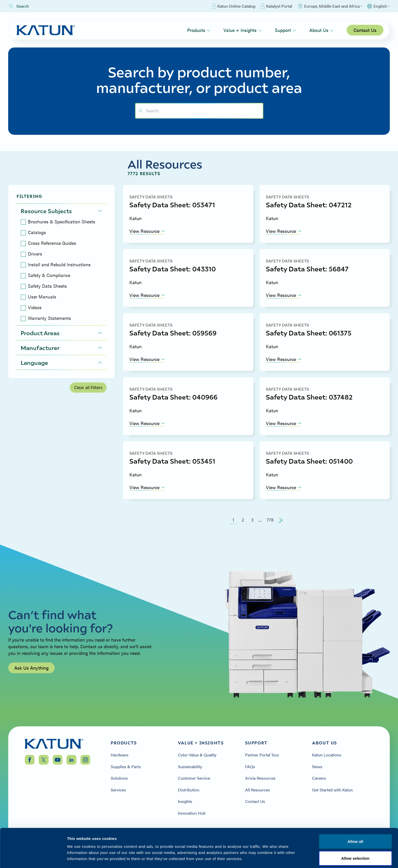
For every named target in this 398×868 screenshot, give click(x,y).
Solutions (119, 778)
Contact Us (365, 30)
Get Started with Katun (332, 790)
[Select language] (378, 6)
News (317, 767)
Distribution (189, 790)
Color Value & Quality (197, 755)
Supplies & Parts (126, 767)
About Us (321, 30)
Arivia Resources (260, 778)
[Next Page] (281, 520)
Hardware (120, 755)
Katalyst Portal (276, 6)
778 (270, 520)
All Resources (258, 790)
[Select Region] (330, 6)
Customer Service (194, 778)
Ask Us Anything (31, 678)
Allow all (355, 832)
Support (285, 30)
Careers (319, 778)
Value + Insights (243, 30)
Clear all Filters (88, 388)
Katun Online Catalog (234, 6)
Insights (185, 801)
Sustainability (190, 767)
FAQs (250, 767)
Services (118, 790)
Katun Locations (327, 755)
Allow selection (355, 848)
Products (199, 30)
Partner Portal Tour (262, 755)
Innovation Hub (192, 813)
